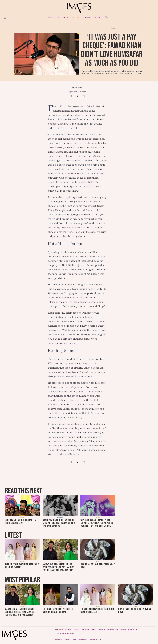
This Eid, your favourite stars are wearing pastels (22, 566)
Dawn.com (59, 640)
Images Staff (79, 87)
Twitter (77, 630)
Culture (75, 18)
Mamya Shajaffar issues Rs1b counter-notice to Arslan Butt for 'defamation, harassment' (59, 567)
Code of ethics (121, 630)
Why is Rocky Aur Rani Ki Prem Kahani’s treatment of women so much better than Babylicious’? (97, 523)
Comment (87, 18)
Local (98, 18)
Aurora (75, 640)
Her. (107, 18)
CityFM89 (67, 640)
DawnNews (83, 640)
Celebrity (63, 18)
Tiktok (93, 630)
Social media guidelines (106, 630)
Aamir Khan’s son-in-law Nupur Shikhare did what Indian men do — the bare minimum (60, 523)
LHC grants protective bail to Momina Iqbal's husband (58, 610)
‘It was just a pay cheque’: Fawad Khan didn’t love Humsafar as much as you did (112, 50)
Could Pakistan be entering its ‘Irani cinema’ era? (20, 521)
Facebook (68, 630)
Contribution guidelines (65, 634)
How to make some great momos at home (98, 566)
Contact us (59, 630)
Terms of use (133, 630)
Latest (52, 18)
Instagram (85, 630)
